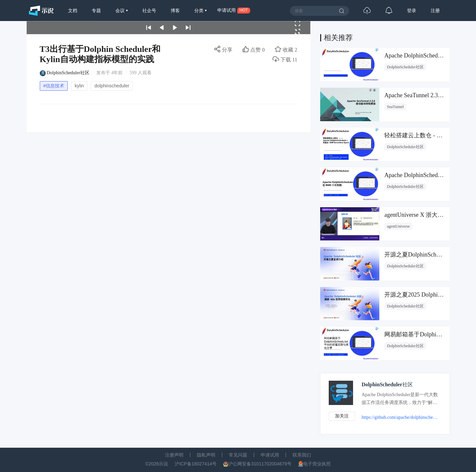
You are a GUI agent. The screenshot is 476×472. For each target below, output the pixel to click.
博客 (175, 11)
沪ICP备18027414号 (196, 464)
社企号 (149, 11)
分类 (200, 11)
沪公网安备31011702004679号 (260, 464)
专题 (96, 11)
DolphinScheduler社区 (68, 73)
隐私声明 (206, 455)
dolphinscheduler (112, 86)
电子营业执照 (317, 464)
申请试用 (270, 455)
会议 (121, 11)
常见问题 (238, 455)
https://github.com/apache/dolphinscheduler (400, 417)
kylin (79, 86)
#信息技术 (54, 86)
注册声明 (174, 455)
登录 (412, 11)
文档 (73, 11)
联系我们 (302, 455)
